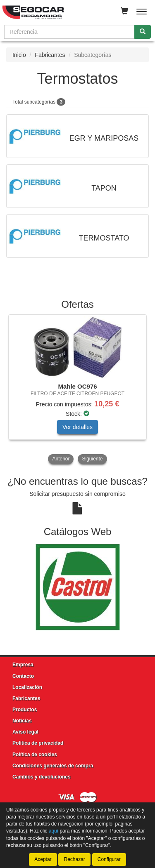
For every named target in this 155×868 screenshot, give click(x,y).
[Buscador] (69, 32)
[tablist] (77, 390)
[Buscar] (143, 32)
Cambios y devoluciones (42, 777)
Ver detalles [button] (77, 427)
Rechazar (74, 859)
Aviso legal (25, 732)
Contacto (23, 676)
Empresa (23, 665)
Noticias (22, 721)
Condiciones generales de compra (53, 766)
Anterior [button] (61, 459)
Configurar (109, 859)
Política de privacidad (38, 743)
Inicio (19, 55)
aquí (54, 831)
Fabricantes (50, 55)
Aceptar (43, 859)
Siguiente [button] (92, 459)
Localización (27, 687)
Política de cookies (35, 755)
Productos (25, 710)
